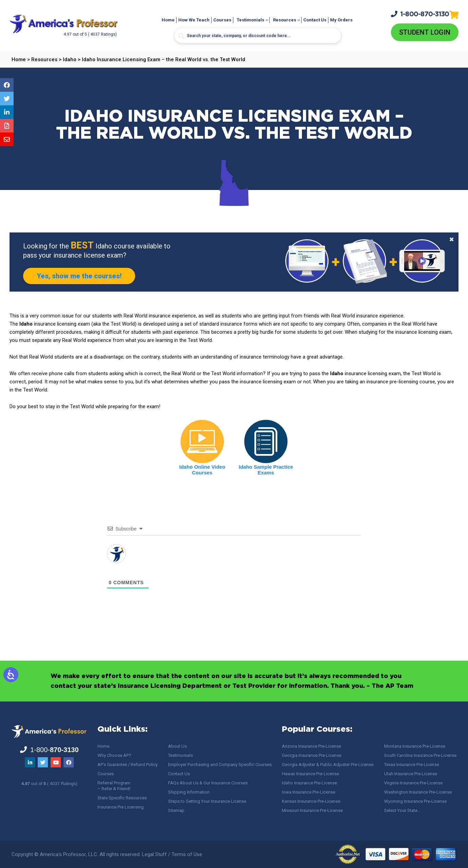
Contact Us (315, 20)
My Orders (341, 20)
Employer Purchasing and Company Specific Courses (220, 765)
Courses (222, 20)
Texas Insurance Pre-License (412, 765)
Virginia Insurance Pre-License (413, 783)
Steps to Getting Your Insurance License (207, 801)
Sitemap (176, 810)
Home (168, 20)
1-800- (420, 14)
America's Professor (63, 854)
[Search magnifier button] (181, 36)
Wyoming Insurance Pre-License (415, 801)
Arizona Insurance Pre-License (311, 746)
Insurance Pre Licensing (121, 807)
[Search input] (258, 36)
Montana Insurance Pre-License (415, 746)
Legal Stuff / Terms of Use (172, 854)
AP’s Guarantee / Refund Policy (128, 765)
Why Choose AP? (114, 755)
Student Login (425, 32)
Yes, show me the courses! (79, 276)
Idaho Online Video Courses (202, 470)
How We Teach (194, 20)
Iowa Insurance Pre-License (309, 792)
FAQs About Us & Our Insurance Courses (208, 783)
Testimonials (250, 20)
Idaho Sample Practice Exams (266, 470)
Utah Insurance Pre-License (411, 774)
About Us (177, 746)
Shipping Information (189, 792)
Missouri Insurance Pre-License (312, 810)
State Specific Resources (122, 798)
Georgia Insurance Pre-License (312, 755)
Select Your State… (402, 810)
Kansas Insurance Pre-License (311, 801)
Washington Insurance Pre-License (418, 792)
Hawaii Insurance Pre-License (310, 774)
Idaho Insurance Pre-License (309, 783)
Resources (285, 20)
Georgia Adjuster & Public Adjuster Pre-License (328, 765)
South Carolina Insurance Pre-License (420, 755)
